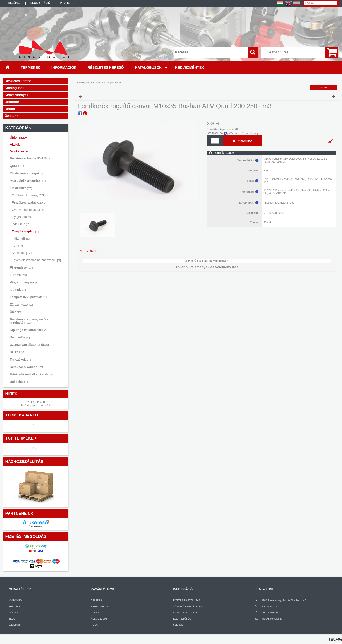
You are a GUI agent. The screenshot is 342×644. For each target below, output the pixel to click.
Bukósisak (20, 382)
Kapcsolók (20, 337)
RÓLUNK (14, 613)
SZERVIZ (178, 625)
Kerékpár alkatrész (26, 367)
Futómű (18, 275)
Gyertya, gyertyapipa (28, 210)
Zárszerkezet (21, 305)
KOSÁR (95, 625)
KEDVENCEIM (99, 619)
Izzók (18, 246)
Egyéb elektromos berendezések (36, 260)
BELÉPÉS (96, 600)
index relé (21, 224)
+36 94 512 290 (270, 606)
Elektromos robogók (26, 173)
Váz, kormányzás (25, 282)
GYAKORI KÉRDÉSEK (185, 613)
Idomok (18, 290)
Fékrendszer (22, 267)
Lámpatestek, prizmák (29, 297)
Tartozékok (21, 360)
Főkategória (83, 82)
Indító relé (21, 238)
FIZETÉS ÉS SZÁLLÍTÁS (187, 600)
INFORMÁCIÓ (183, 589)
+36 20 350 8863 (271, 613)
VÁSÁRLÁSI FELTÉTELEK (188, 606)
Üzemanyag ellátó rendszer (32, 345)
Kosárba (245, 141)
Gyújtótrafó (21, 217)
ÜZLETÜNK (15, 625)
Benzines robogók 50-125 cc (32, 158)
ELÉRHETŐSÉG (182, 619)
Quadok (17, 166)
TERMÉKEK (15, 606)
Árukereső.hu (36, 526)
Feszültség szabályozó (29, 202)
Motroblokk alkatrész (28, 181)
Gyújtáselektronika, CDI (30, 195)
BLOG (12, 619)
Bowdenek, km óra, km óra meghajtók (29, 321)
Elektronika (21, 188)
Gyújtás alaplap (25, 231)
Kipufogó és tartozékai (28, 330)
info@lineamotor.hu (272, 619)
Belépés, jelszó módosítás (36, 406)
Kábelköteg (22, 253)
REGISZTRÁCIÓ (100, 606)
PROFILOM (97, 613)
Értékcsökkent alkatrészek (31, 374)
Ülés (15, 312)
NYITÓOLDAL (16, 600)
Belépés (14, 3)
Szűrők (17, 352)
